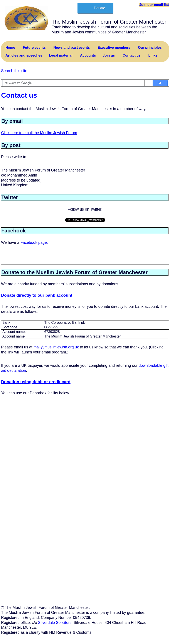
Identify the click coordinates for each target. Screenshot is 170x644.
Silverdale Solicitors (55, 623)
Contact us (132, 55)
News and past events (72, 48)
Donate (99, 8)
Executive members (114, 48)
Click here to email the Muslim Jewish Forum (39, 133)
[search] (74, 83)
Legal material (61, 55)
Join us (109, 55)
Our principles (150, 48)
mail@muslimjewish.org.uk (56, 347)
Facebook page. (34, 242)
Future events (34, 48)
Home (10, 48)
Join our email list (154, 5)
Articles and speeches (24, 55)
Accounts (88, 55)
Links (153, 55)
